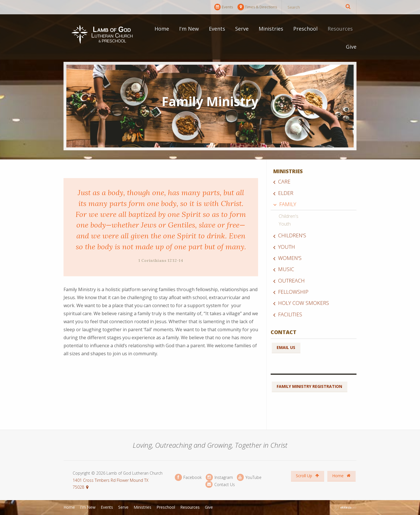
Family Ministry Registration (309, 386)
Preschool (305, 29)
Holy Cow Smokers (304, 303)
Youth (285, 224)
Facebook (188, 477)
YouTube (249, 477)
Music (286, 269)
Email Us (286, 347)
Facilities (290, 314)
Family (288, 204)
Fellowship (293, 292)
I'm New (189, 29)
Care (284, 181)
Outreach (291, 281)
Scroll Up (307, 476)
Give (351, 47)
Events (224, 7)
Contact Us (220, 485)
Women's (290, 258)
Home (162, 29)
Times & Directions (257, 7)
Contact (284, 332)
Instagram (219, 477)
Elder (286, 193)
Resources (340, 29)
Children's (289, 216)
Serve (242, 29)
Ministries (271, 29)
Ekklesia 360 (345, 508)
